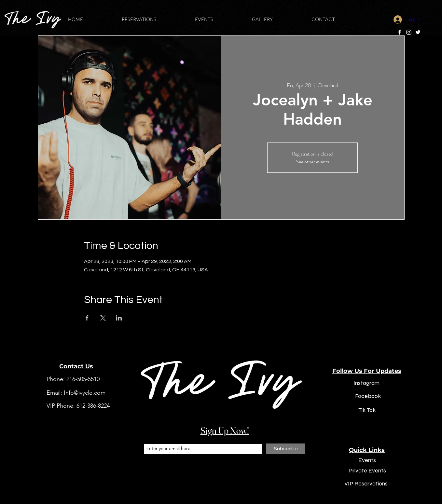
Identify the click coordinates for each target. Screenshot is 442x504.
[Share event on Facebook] (87, 318)
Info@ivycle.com (85, 393)
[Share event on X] (103, 318)
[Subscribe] (286, 449)
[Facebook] (400, 32)
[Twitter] (418, 32)
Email (149, 438)
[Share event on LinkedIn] (119, 318)
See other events (312, 162)
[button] (153, 20)
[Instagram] (409, 32)
